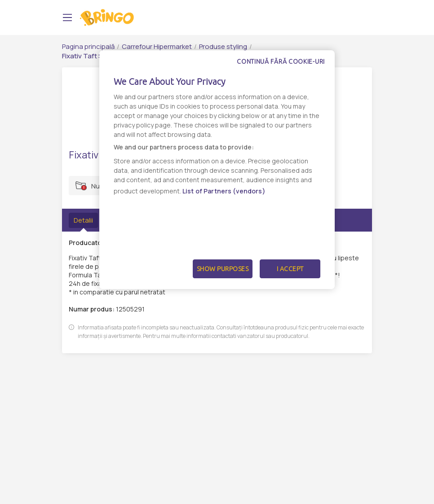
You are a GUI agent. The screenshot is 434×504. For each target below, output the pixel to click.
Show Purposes (223, 269)
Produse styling (223, 46)
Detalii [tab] (83, 220)
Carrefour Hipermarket (157, 46)
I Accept (290, 269)
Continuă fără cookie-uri (281, 61)
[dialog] (217, 170)
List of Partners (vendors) (224, 191)
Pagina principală (88, 46)
